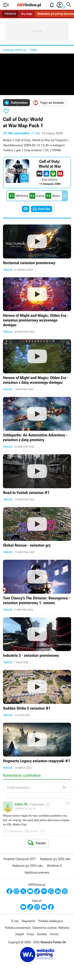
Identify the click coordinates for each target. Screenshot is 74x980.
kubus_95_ (22, 804)
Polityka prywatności (18, 928)
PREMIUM (10, 14)
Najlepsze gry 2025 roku (28, 866)
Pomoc (54, 934)
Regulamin (28, 921)
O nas (15, 921)
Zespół (19, 934)
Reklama (64, 928)
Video (34, 50)
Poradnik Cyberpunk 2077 (20, 859)
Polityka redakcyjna (51, 921)
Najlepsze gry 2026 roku (55, 859)
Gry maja (27, 14)
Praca (30, 934)
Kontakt (42, 934)
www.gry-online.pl (15, 50)
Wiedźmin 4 (54, 866)
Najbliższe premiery (37, 872)
